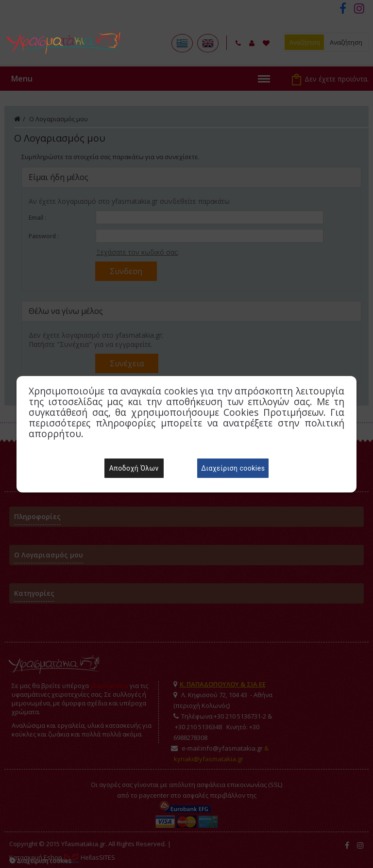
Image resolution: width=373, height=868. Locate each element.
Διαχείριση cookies (233, 468)
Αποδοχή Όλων (134, 468)
